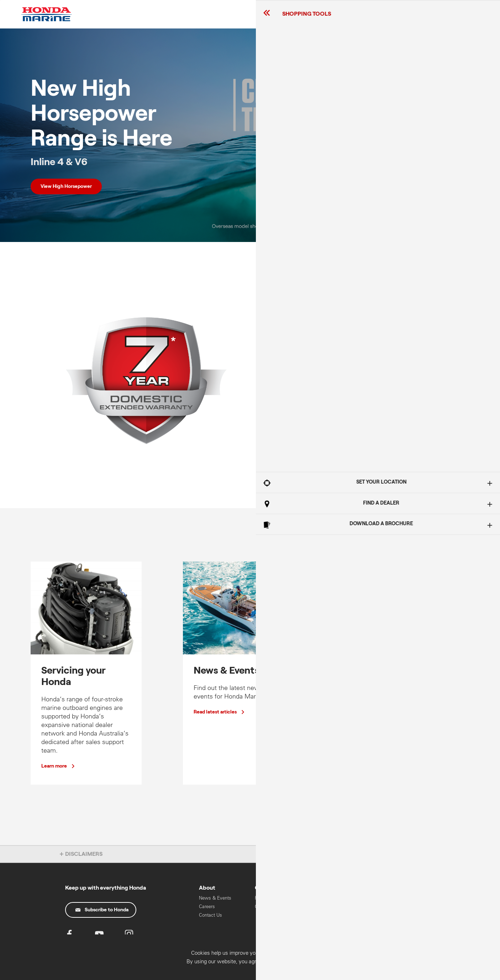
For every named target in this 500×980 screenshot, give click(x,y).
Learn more (279, 431)
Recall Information (274, 898)
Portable (319, 915)
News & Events (215, 898)
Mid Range (322, 907)
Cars (371, 898)
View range (359, 755)
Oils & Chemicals (273, 907)
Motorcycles (379, 907)
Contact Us (210, 915)
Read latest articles (215, 712)
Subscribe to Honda (102, 910)
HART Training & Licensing (384, 927)
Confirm (455, 972)
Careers (207, 907)
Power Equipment (385, 915)
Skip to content (0, 0)
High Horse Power (329, 898)
